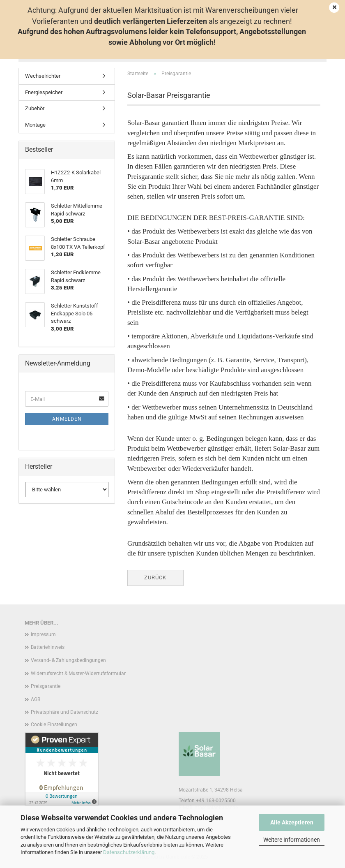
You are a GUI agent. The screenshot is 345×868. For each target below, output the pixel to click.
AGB (36, 699)
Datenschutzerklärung (129, 852)
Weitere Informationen (292, 840)
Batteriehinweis (48, 647)
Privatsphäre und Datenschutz (64, 712)
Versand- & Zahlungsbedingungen (68, 660)
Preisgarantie (46, 686)
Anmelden (67, 419)
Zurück (155, 578)
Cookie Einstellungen (54, 724)
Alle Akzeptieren (292, 822)
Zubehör (35, 108)
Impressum (43, 634)
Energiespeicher (44, 92)
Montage (35, 125)
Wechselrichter (43, 76)
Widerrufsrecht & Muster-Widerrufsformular (78, 674)
